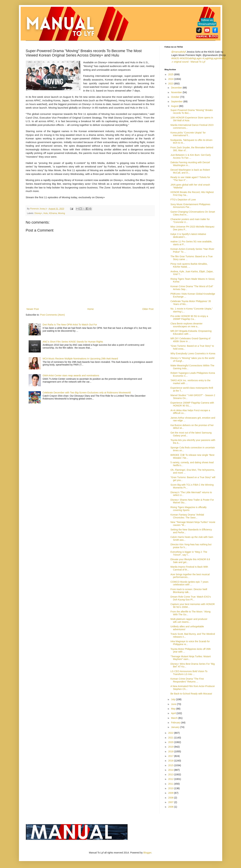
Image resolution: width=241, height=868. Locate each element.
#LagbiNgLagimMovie (214, 58)
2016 (171, 761)
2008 (171, 798)
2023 (171, 84)
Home (91, 309)
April (174, 713)
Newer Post (33, 309)
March (175, 718)
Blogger (147, 853)
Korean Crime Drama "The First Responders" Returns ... (187, 680)
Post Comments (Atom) (52, 315)
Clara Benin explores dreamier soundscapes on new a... (186, 325)
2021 (171, 738)
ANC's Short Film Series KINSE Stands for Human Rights (73, 342)
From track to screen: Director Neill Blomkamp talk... (189, 591)
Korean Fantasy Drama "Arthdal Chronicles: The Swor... (187, 516)
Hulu (46, 213)
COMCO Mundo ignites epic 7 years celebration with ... (189, 583)
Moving (62, 213)
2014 (171, 770)
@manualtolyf (179, 52)
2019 (171, 747)
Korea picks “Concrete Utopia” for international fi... (188, 134)
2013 (171, 774)
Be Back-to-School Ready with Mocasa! (191, 694)
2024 (171, 79)
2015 (171, 765)
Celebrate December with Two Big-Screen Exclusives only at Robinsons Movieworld (87, 393)
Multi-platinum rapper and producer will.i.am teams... (189, 620)
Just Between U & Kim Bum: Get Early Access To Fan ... (191, 156)
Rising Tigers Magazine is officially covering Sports (188, 509)
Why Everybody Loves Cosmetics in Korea (193, 353)
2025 (171, 74)
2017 (171, 756)
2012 (171, 779)
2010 (171, 788)
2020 (171, 742)
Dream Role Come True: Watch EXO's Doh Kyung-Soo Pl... (191, 598)
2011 (171, 784)
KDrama (53, 213)
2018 (171, 751)
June (174, 704)
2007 (171, 802)
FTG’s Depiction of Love (183, 200)
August (175, 106)
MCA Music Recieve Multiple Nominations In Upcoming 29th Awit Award (80, 359)
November (177, 92)
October (176, 97)
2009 (171, 793)
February (176, 723)
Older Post (148, 309)
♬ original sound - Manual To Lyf (188, 62)
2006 (171, 807)
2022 (171, 733)
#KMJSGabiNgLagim (191, 58)
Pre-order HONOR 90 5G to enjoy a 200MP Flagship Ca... (189, 318)
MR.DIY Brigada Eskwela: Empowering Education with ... (191, 332)
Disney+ (38, 213)
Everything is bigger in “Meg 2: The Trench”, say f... (189, 553)
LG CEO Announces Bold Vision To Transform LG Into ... (189, 673)
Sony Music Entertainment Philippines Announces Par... (190, 206)
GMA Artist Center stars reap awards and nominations (71, 375)
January (176, 727)
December (177, 88)
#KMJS (175, 58)
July (174, 699)
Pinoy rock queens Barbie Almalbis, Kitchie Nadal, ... (189, 265)
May (174, 709)
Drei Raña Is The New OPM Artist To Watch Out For (70, 325)
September (177, 101)
